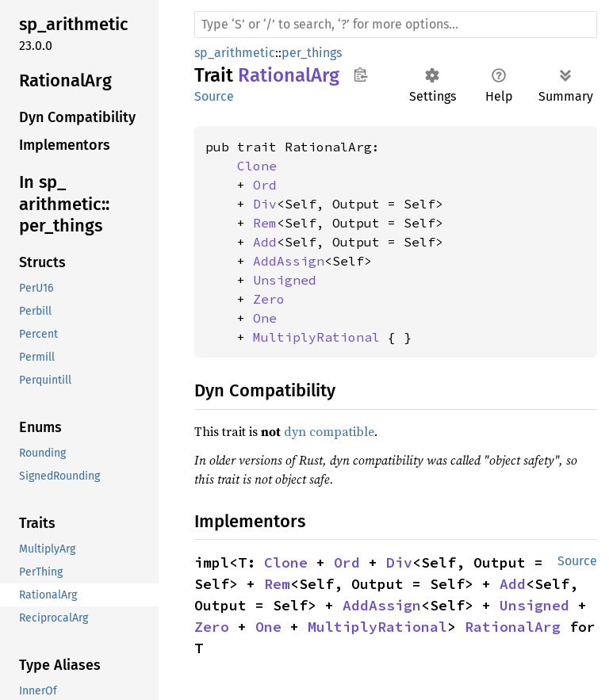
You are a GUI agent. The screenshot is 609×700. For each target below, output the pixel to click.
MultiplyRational (316, 337)
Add (265, 242)
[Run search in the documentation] (396, 25)
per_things (312, 53)
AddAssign (289, 261)
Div (265, 204)
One (265, 318)
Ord (265, 185)
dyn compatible (329, 431)
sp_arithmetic (235, 53)
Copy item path (360, 75)
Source (214, 96)
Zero (269, 299)
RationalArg (513, 627)
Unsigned (285, 280)
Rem (265, 223)
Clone (257, 166)
